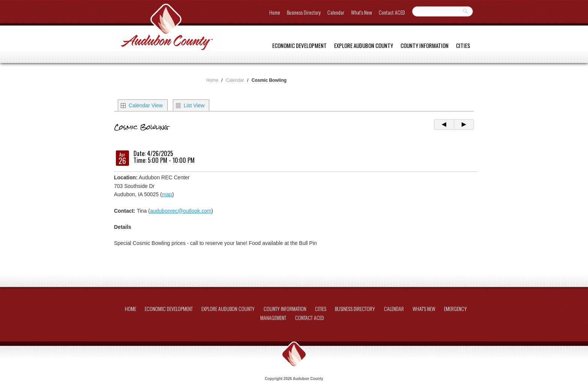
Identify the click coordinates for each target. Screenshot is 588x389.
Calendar (336, 12)
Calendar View (146, 105)
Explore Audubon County (364, 45)
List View (194, 105)
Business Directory (304, 12)
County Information (424, 45)
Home (275, 12)
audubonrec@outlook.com (181, 211)
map (167, 194)
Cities (463, 45)
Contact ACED (392, 12)
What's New (361, 12)
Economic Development (299, 45)
